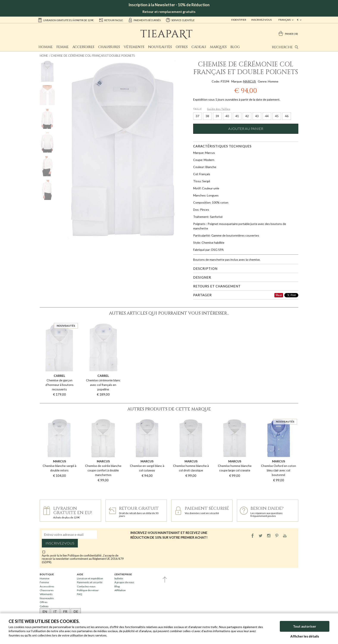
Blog (235, 47)
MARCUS (250, 81)
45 (277, 116)
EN (45, 611)
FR (65, 611)
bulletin (119, 578)
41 (237, 116)
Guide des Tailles (218, 109)
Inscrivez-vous (261, 20)
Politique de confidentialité (85, 555)
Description (205, 268)
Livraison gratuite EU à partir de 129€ (66, 20)
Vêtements (134, 47)
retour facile (111, 20)
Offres (182, 47)
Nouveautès (160, 47)
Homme (46, 47)
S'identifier (239, 20)
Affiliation (120, 590)
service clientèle (180, 20)
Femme (63, 47)
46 (287, 116)
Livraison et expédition (90, 578)
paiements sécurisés (144, 20)
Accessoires (83, 47)
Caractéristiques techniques (222, 146)
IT (55, 611)
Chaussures (109, 47)
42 (247, 116)
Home (44, 56)
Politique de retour (88, 590)
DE (76, 611)
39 (217, 116)
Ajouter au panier (246, 129)
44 (267, 116)
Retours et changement (217, 286)
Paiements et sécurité (90, 582)
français (285, 20)
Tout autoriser (305, 626)
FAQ (80, 594)
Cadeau (199, 47)
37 (197, 116)
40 (227, 116)
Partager (202, 295)
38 (207, 116)
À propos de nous (124, 582)
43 (257, 116)
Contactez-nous (86, 586)
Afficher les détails (305, 636)
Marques (218, 47)
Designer (202, 277)
